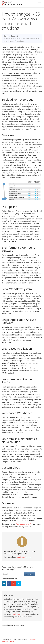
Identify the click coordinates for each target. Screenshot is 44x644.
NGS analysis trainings (25, 524)
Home (6, 36)
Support (14, 36)
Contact (12, 642)
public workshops (24, 557)
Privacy (5, 642)
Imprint (33, 639)
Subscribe (30, 574)
